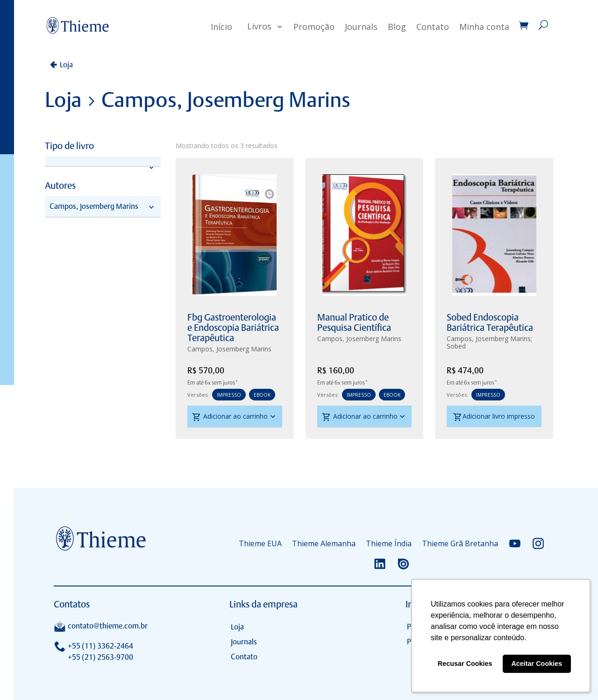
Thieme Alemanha (324, 543)
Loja (66, 65)
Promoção (314, 27)
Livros (259, 26)
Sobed (456, 346)
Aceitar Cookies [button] (537, 664)
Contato (433, 27)
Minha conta (484, 27)
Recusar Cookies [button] (465, 664)
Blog (397, 27)
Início (221, 27)
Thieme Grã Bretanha (460, 543)
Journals (361, 27)
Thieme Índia (389, 543)
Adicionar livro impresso (494, 417)
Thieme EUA (260, 543)
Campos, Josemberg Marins (229, 349)
